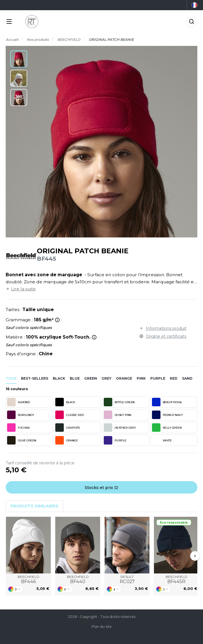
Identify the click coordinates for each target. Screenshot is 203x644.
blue (75, 378)
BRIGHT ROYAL (167, 402)
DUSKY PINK (118, 415)
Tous (11, 378)
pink (141, 378)
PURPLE (115, 440)
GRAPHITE (68, 428)
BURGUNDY (21, 415)
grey (106, 378)
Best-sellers (35, 378)
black (59, 378)
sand (187, 378)
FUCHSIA (18, 428)
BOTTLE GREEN (119, 402)
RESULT (127, 580)
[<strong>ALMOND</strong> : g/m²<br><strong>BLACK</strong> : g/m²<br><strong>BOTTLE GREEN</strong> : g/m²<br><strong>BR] (57, 320)
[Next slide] (195, 556)
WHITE (162, 440)
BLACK (65, 402)
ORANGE (66, 440)
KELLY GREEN (167, 428)
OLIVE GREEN (22, 440)
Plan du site (102, 627)
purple (158, 378)
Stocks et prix (102, 488)
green (91, 378)
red (174, 378)
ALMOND (18, 402)
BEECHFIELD (28, 580)
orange (124, 378)
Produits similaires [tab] (34, 506)
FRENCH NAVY (167, 415)
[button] (19, 59)
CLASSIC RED (70, 415)
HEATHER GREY (120, 428)
